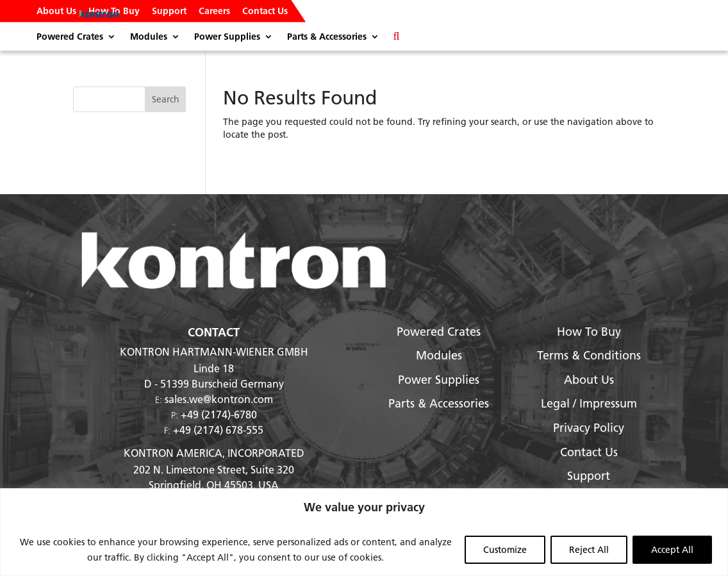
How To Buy (114, 12)
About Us (56, 12)
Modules (149, 37)
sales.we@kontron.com (219, 399)
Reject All (589, 550)
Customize (505, 550)
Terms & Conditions (589, 355)
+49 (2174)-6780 (219, 414)
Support (169, 12)
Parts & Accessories (327, 37)
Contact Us (265, 12)
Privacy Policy (589, 428)
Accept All (672, 550)
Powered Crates (70, 37)
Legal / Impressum (589, 403)
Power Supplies (227, 37)
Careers (214, 12)
